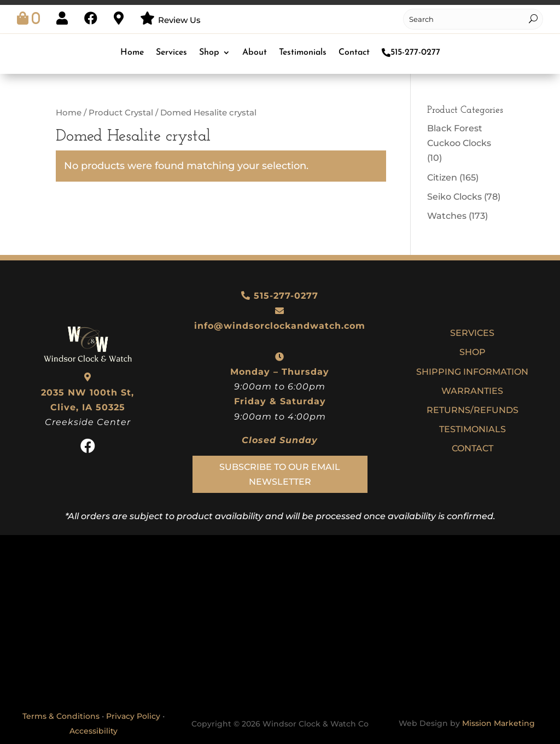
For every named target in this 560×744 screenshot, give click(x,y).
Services (171, 53)
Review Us (179, 20)
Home (132, 53)
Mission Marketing (498, 723)
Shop (209, 53)
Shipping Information (472, 372)
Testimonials (303, 53)
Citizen (442, 178)
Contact (354, 53)
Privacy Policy (133, 716)
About (255, 53)
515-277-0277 (411, 53)
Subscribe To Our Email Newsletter (280, 474)
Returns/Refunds (472, 410)
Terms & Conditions (61, 716)
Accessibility (94, 731)
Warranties (472, 391)
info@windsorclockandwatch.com (280, 326)
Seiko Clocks (454, 197)
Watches (447, 216)
